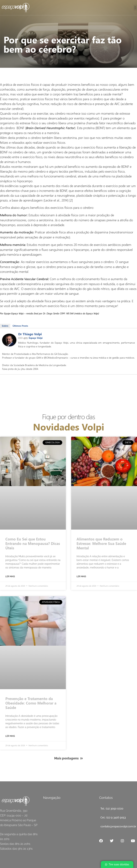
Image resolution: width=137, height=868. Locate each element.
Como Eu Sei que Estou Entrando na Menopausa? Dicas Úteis (33, 543)
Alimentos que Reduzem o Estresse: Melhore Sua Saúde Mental (101, 543)
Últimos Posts (20, 326)
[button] (135, 8)
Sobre (5, 326)
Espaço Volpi (36, 338)
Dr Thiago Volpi (30, 334)
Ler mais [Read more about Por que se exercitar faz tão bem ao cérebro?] (10, 576)
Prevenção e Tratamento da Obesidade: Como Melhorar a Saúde (31, 703)
